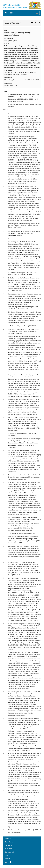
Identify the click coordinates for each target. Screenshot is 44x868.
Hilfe (6, 855)
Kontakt (7, 859)
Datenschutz (9, 845)
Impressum (8, 849)
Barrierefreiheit (10, 852)
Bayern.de (8, 839)
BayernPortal (9, 842)
